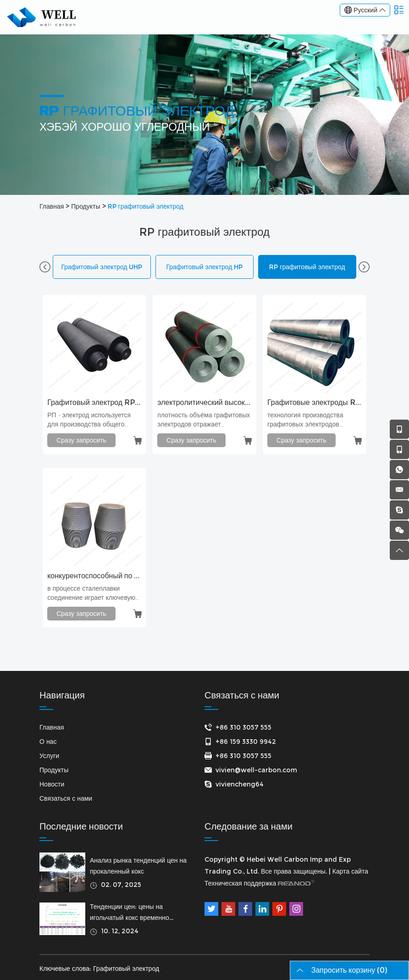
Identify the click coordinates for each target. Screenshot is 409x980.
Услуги (49, 756)
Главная (52, 206)
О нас (48, 742)
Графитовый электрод (126, 969)
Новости (52, 784)
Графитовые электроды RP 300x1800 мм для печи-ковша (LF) (315, 402)
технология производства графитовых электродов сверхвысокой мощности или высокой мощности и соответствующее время (311, 420)
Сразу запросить (81, 440)
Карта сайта (350, 871)
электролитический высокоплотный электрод (204, 402)
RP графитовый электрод (146, 206)
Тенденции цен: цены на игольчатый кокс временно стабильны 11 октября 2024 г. (135, 913)
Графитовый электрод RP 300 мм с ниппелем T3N (94, 402)
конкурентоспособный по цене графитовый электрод (94, 576)
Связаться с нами (66, 798)
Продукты (86, 206)
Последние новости (81, 826)
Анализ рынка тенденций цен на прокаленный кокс (138, 866)
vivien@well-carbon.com (256, 770)
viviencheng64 (240, 784)
